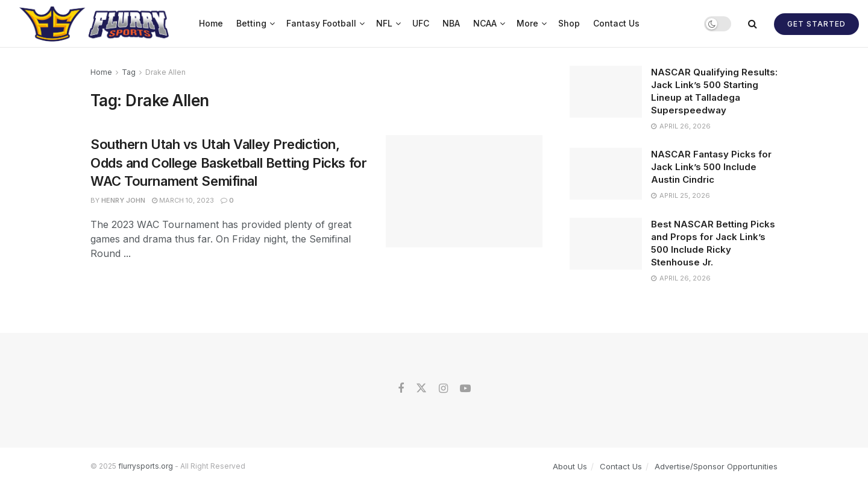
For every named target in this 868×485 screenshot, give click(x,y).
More (527, 23)
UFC (421, 23)
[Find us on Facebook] (401, 389)
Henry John (123, 200)
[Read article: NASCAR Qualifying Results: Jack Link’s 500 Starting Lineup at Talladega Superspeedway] (606, 92)
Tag (129, 72)
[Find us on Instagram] (443, 389)
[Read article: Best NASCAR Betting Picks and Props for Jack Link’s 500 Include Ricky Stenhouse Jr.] (606, 244)
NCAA (485, 23)
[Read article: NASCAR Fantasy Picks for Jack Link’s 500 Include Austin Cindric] (606, 174)
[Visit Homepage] (96, 24)
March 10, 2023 (183, 200)
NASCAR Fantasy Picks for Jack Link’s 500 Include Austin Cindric (711, 167)
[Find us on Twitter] (421, 388)
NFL (384, 23)
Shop (569, 23)
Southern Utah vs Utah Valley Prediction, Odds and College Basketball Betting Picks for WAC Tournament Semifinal (228, 163)
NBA (451, 23)
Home (211, 23)
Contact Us (616, 23)
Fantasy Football (321, 23)
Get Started (816, 24)
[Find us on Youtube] (465, 389)
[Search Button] (753, 24)
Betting (251, 23)
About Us (570, 466)
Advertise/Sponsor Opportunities (716, 466)
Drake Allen (165, 72)
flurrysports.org (146, 466)
